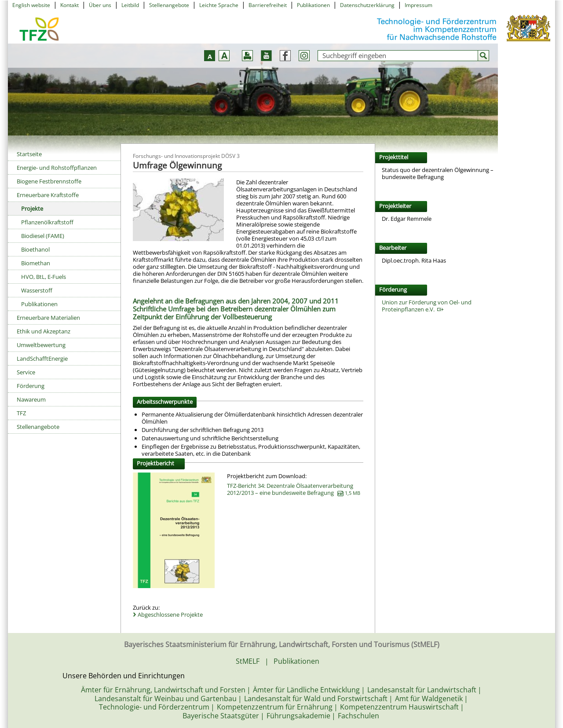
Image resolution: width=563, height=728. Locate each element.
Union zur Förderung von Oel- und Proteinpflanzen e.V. (427, 306)
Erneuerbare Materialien (48, 318)
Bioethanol (35, 249)
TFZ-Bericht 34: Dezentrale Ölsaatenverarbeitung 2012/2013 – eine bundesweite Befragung (294, 489)
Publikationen (313, 5)
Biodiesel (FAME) (43, 236)
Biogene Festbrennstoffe (49, 181)
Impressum (419, 5)
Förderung (31, 386)
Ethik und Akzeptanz (44, 331)
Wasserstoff (37, 290)
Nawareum (31, 399)
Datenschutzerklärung (367, 5)
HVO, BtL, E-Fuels (44, 277)
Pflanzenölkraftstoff (47, 222)
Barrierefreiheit (268, 5)
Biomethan (36, 263)
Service (26, 372)
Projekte (32, 209)
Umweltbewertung (41, 345)
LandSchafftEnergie (42, 359)
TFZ (21, 413)
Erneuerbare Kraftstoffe (48, 195)
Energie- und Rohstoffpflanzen (57, 168)
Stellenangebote (169, 5)
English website (31, 5)
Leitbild (130, 5)
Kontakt (69, 5)
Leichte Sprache (219, 5)
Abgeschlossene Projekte (170, 615)
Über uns (100, 5)
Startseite (29, 154)
